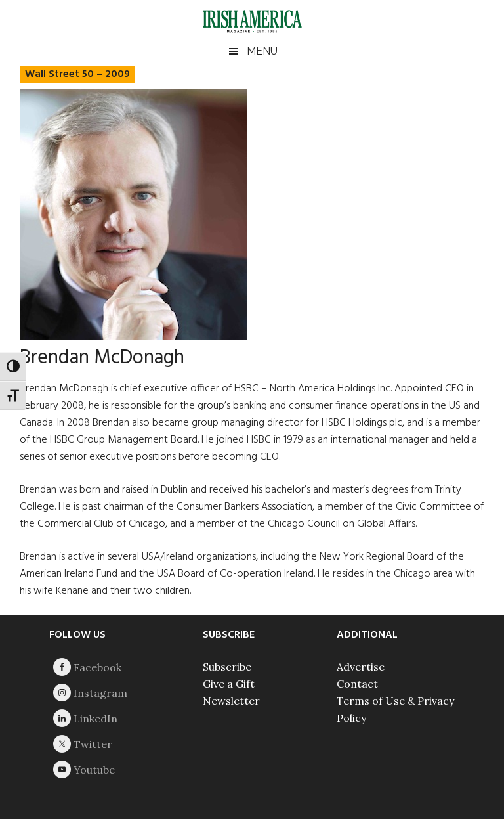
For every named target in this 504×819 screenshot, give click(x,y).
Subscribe (227, 667)
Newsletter (231, 701)
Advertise (361, 667)
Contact (357, 684)
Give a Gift (229, 684)
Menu (262, 51)
